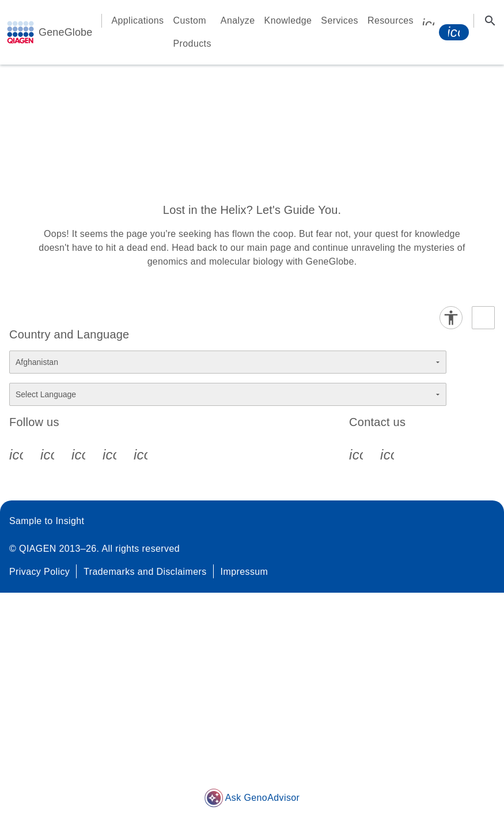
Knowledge (288, 20)
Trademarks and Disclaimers (145, 572)
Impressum (245, 572)
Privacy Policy (39, 572)
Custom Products (192, 32)
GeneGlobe (65, 32)
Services (340, 20)
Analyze (238, 20)
